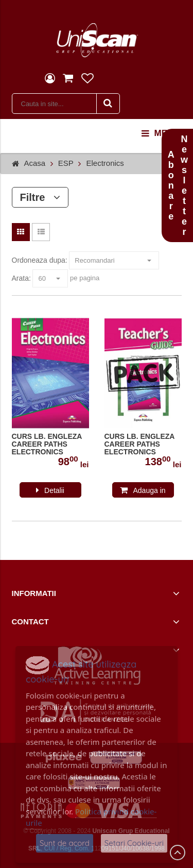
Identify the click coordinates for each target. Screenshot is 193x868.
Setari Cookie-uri (134, 843)
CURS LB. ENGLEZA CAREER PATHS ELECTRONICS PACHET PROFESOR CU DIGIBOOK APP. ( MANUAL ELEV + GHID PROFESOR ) (140, 445)
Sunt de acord (65, 843)
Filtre (40, 197)
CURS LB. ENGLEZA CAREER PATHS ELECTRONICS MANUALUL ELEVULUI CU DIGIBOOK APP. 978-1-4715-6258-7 (50, 445)
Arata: (21, 278)
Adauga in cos (149, 492)
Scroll (178, 853)
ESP (66, 163)
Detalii (54, 490)
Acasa (35, 163)
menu (161, 133)
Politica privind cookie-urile (91, 817)
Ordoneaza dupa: (40, 260)
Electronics (105, 163)
